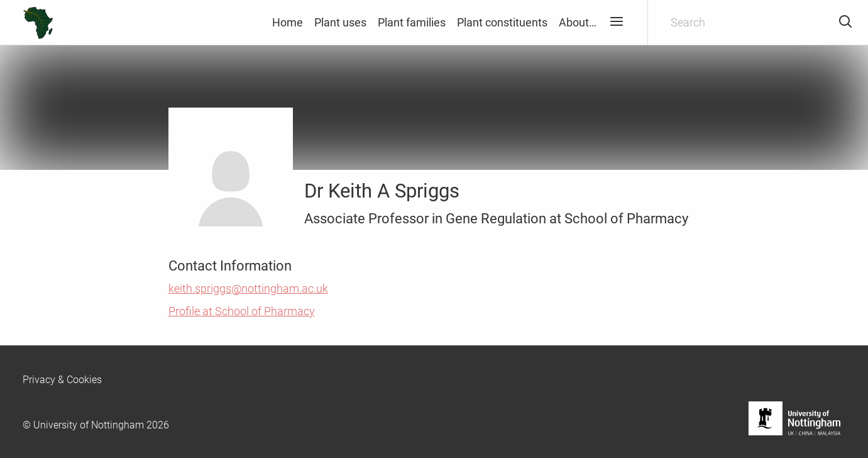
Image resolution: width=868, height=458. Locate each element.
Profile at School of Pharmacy (242, 311)
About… (578, 22)
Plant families (412, 22)
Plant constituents (502, 22)
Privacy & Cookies (62, 380)
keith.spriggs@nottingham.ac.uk (248, 288)
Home (288, 22)
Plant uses (340, 22)
